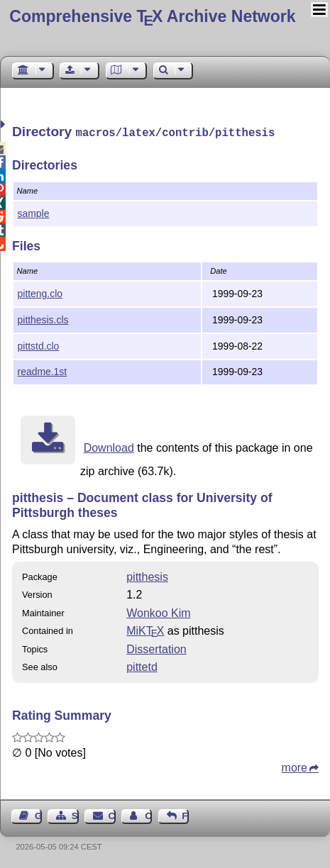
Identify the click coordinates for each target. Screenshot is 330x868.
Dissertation (156, 648)
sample (34, 212)
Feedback (185, 814)
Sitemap (75, 814)
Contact (112, 814)
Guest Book (38, 814)
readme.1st (43, 370)
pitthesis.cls (43, 318)
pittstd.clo (39, 345)
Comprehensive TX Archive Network (152, 16)
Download (109, 446)
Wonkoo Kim (158, 612)
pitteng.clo (40, 292)
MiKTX (145, 629)
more (295, 766)
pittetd (142, 666)
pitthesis (147, 575)
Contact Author (148, 814)
